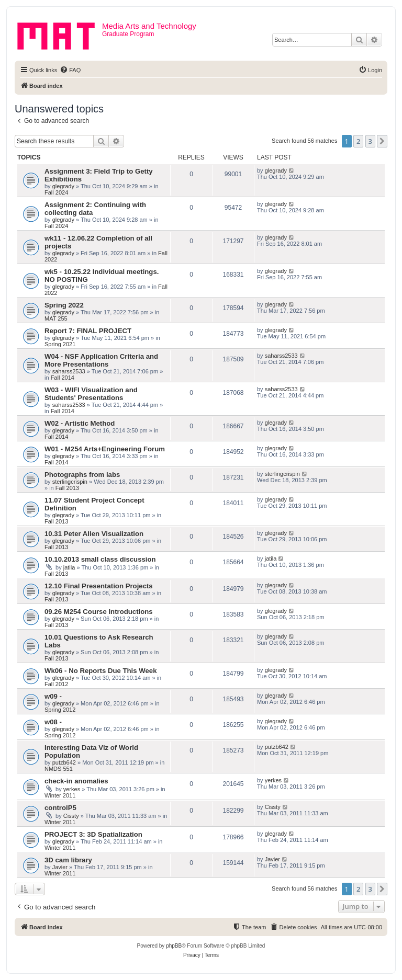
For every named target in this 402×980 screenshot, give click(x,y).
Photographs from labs (82, 475)
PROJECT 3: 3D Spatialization (93, 834)
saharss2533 (69, 371)
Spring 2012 (60, 710)
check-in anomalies (76, 781)
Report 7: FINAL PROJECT (88, 331)
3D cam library (68, 860)
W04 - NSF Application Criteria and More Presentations (101, 360)
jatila (69, 567)
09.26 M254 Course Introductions (99, 612)
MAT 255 (56, 318)
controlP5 (60, 808)
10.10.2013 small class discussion (100, 559)
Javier (60, 867)
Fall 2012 (56, 684)
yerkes (72, 789)
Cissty (71, 816)
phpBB (174, 946)
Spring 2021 (60, 344)
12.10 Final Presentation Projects (99, 586)
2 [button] (358, 141)
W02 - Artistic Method (80, 423)
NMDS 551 (59, 769)
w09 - (53, 696)
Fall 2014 (63, 378)
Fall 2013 (67, 488)
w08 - (53, 722)
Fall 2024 (56, 192)
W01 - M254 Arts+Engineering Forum (105, 449)
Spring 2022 (64, 305)
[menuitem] (70, 70)
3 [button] (370, 141)
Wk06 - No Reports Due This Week (100, 671)
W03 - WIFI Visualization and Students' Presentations (91, 394)
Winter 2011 (60, 795)
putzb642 (64, 762)
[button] (382, 141)
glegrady (63, 186)
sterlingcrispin (70, 482)
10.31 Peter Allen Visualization (94, 534)
